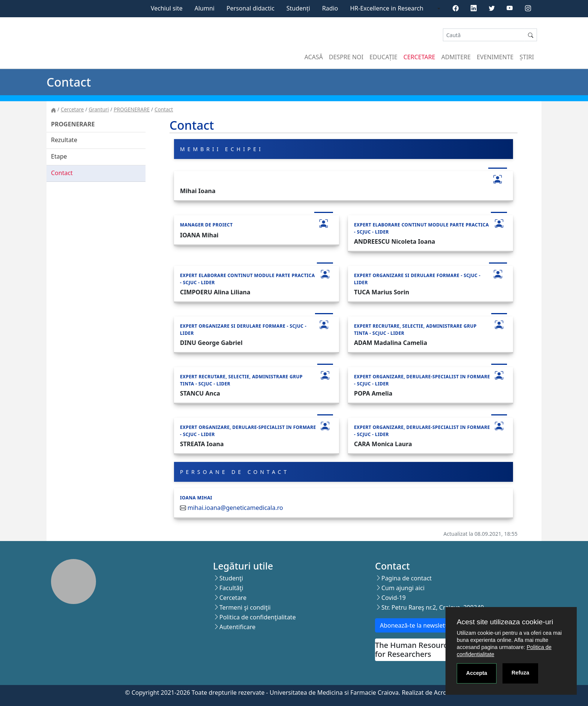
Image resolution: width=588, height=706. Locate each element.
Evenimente (495, 57)
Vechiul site (167, 8)
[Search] (484, 35)
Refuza (520, 673)
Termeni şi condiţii (245, 607)
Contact (164, 109)
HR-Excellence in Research (387, 8)
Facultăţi (231, 588)
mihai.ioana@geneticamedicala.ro (235, 508)
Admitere (456, 57)
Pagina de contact (406, 578)
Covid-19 (394, 598)
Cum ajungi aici (403, 588)
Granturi (99, 109)
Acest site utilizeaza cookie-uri (505, 622)
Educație (383, 57)
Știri (527, 57)
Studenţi (231, 578)
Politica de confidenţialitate (258, 617)
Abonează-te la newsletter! (417, 625)
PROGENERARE (132, 109)
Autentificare (237, 627)
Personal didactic (250, 8)
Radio (330, 8)
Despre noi (346, 57)
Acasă (314, 57)
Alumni (205, 8)
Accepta (477, 673)
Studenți (298, 8)
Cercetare (419, 57)
